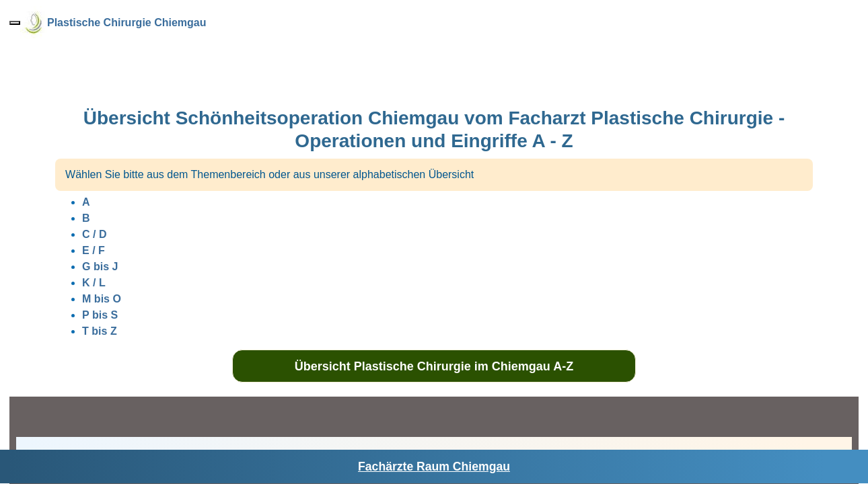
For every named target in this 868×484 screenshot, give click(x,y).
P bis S (100, 315)
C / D (94, 234)
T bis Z (100, 331)
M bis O (102, 299)
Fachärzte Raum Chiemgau (434, 467)
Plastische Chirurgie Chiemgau (127, 23)
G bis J (100, 267)
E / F (94, 250)
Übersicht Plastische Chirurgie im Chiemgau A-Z (434, 366)
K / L (94, 283)
